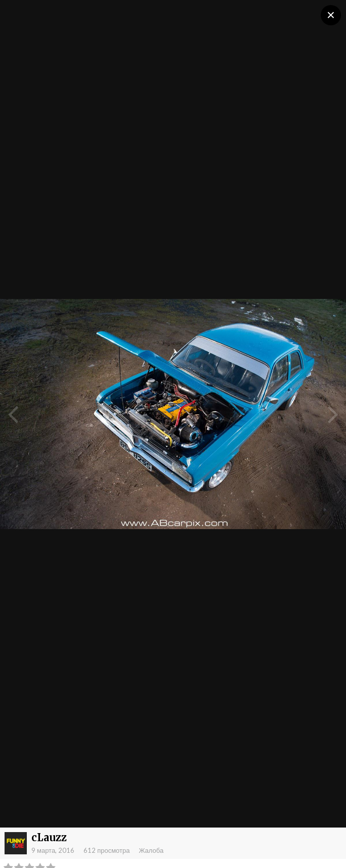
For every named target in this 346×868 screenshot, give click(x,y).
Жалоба (151, 850)
